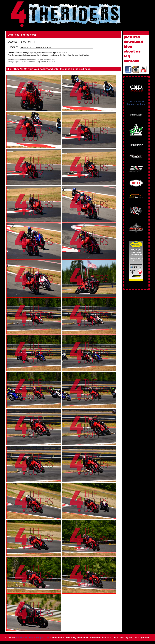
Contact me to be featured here (136, 103)
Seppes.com (43, 638)
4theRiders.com (24, 638)
